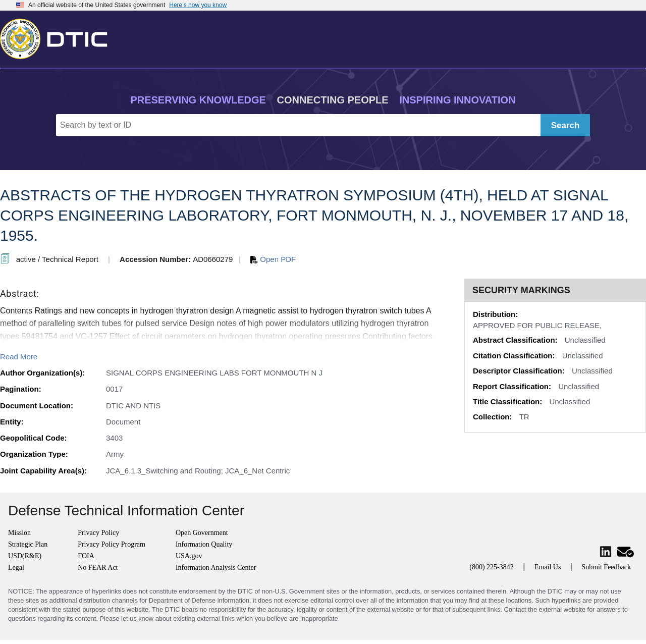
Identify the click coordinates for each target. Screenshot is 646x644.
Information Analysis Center (216, 568)
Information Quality (204, 544)
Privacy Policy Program (112, 544)
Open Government (202, 533)
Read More (19, 357)
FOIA (86, 556)
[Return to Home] (58, 37)
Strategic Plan (28, 544)
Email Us (548, 567)
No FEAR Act (98, 568)
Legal (16, 568)
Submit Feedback (606, 567)
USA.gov (189, 556)
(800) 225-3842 (492, 567)
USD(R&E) (25, 556)
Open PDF (273, 259)
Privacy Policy (98, 533)
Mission (19, 533)
